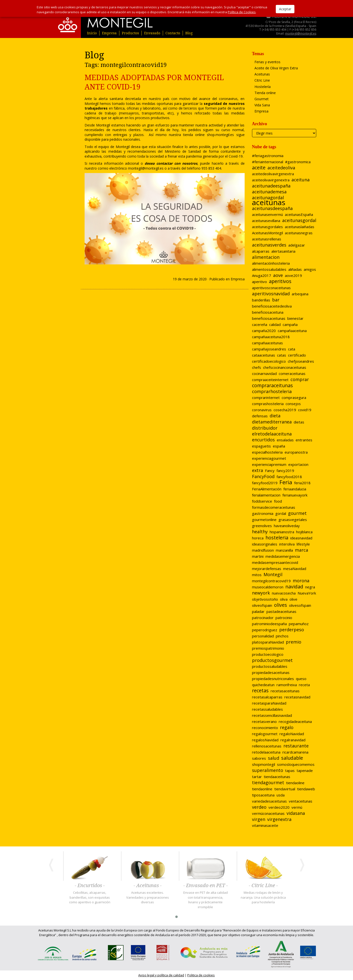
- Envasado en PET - (206, 886)
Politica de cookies (201, 975)
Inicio (92, 33)
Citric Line (262, 80)
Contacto (173, 33)
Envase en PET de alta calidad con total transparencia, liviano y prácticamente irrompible (206, 900)
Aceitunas (262, 74)
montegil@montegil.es (301, 33)
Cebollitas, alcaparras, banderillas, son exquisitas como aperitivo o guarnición (90, 897)
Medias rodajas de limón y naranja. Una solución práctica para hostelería (263, 897)
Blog (189, 33)
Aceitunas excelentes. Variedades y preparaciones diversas (148, 897)
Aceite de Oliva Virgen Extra (276, 68)
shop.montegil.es (219, 135)
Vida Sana (262, 105)
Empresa (109, 33)
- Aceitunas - (148, 886)
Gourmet (262, 99)
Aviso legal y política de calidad (161, 975)
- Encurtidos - (90, 886)
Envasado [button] (152, 33)
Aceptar (285, 9)
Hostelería (263, 87)
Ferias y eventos (267, 62)
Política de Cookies (242, 12)
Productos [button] (130, 33)
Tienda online (265, 93)
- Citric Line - (263, 886)
